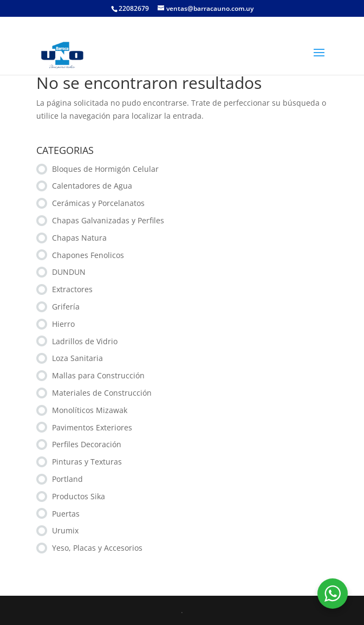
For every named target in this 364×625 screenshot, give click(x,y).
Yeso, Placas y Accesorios (97, 548)
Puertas (66, 514)
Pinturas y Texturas (87, 462)
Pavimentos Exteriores (92, 427)
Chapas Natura (79, 238)
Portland (67, 479)
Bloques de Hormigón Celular (105, 169)
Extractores (72, 289)
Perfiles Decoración (87, 444)
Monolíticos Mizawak (90, 410)
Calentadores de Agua (92, 186)
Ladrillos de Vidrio (85, 341)
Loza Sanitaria (77, 358)
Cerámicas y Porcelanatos (98, 203)
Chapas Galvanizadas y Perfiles (108, 220)
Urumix (65, 530)
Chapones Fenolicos (88, 255)
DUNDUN (69, 272)
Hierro (63, 324)
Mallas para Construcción (98, 375)
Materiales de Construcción (102, 393)
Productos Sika (79, 496)
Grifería (66, 307)
